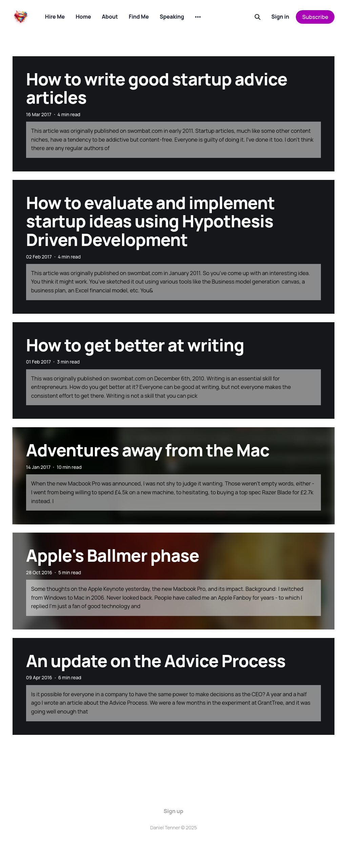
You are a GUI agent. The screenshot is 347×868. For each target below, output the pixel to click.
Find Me (139, 17)
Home (83, 17)
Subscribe (315, 17)
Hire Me (55, 17)
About (110, 17)
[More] (198, 17)
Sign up (173, 811)
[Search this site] (258, 17)
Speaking (172, 17)
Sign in (280, 17)
